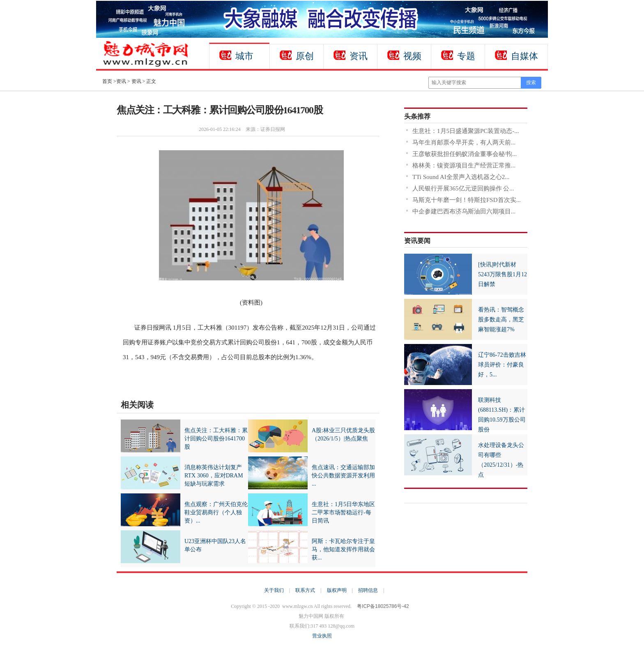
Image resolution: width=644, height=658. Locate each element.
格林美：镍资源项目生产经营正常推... (464, 165)
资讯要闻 (417, 241)
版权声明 (337, 590)
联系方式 (305, 590)
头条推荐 (417, 116)
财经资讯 (168, 378)
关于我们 (274, 590)
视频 (412, 56)
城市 (244, 56)
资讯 (359, 56)
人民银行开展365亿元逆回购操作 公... (463, 188)
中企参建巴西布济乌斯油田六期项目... (464, 211)
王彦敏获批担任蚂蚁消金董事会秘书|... (465, 154)
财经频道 (147, 378)
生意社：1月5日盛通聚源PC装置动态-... (466, 131)
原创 (305, 56)
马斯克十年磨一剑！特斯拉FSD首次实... (467, 200)
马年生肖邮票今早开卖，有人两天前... (464, 142)
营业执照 (322, 636)
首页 (107, 81)
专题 (466, 56)
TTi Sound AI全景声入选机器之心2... (461, 177)
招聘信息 (368, 590)
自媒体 (524, 56)
